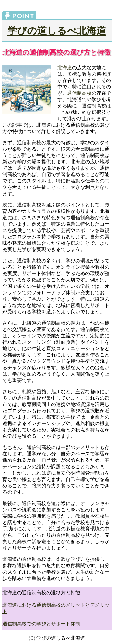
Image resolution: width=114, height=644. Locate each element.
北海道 (65, 68)
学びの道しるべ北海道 (57, 31)
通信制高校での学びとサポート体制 (41, 624)
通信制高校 (79, 93)
